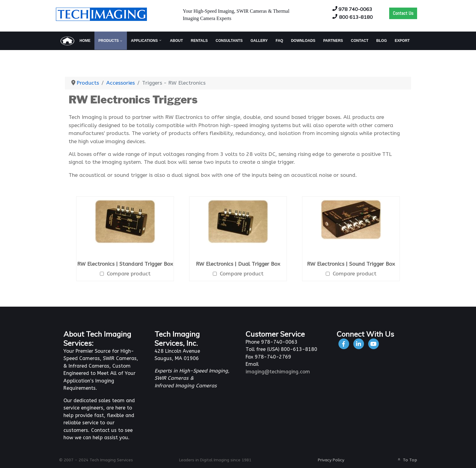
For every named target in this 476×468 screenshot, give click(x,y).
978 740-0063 (355, 9)
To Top (407, 460)
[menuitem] (75, 41)
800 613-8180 (356, 17)
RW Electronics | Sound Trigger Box (351, 264)
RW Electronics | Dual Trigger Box (238, 264)
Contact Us (403, 13)
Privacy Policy (331, 460)
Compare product (125, 274)
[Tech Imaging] (101, 14)
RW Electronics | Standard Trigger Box (125, 264)
